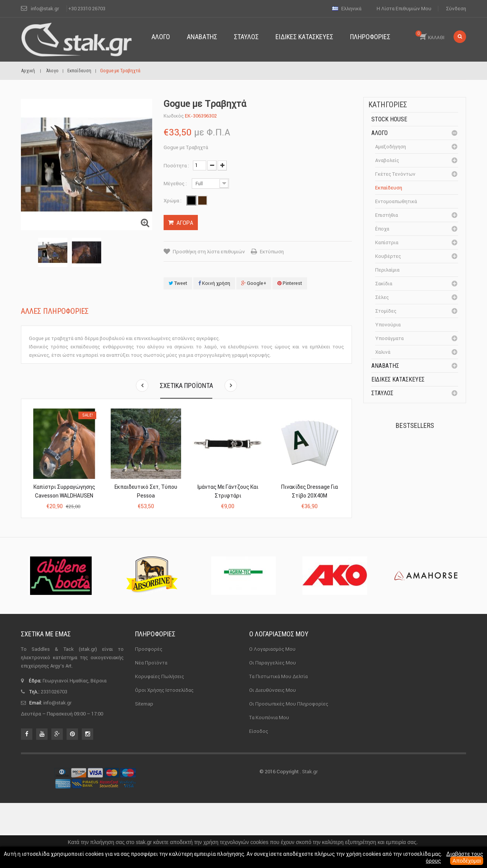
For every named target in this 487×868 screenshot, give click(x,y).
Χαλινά (383, 352)
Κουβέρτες (388, 256)
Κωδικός (174, 116)
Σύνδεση (456, 9)
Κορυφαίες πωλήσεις (160, 741)
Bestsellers (415, 425)
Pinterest (290, 283)
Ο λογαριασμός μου (279, 699)
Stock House (389, 119)
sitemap (144, 769)
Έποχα (382, 229)
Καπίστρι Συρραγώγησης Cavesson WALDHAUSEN (64, 491)
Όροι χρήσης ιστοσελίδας (164, 755)
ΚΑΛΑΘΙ (430, 35)
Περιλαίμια (387, 270)
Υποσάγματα (389, 338)
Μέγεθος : (176, 184)
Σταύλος (382, 393)
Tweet (178, 283)
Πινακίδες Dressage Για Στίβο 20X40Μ (310, 491)
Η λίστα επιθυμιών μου (404, 9)
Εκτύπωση (272, 252)
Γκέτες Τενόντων (395, 174)
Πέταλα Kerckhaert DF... (431, 456)
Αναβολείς (387, 160)
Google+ (254, 283)
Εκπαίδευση (389, 188)
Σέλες (382, 297)
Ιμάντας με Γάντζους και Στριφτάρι (228, 491)
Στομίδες (386, 311)
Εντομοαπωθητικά (396, 201)
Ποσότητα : (176, 166)
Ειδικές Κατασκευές (398, 379)
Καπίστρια (387, 242)
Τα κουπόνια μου (269, 782)
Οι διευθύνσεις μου (273, 755)
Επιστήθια (387, 215)
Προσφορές (149, 714)
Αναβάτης (385, 366)
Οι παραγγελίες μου (273, 727)
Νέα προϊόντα (151, 727)
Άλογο (380, 133)
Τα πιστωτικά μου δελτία (279, 741)
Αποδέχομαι (467, 861)
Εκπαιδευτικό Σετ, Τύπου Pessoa (146, 491)
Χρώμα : (173, 201)
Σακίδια (384, 284)
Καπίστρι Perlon (427, 498)
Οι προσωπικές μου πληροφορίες (289, 769)
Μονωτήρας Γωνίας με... (432, 547)
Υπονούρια (388, 325)
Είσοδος (259, 796)
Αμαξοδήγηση (391, 147)
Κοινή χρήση (214, 283)
